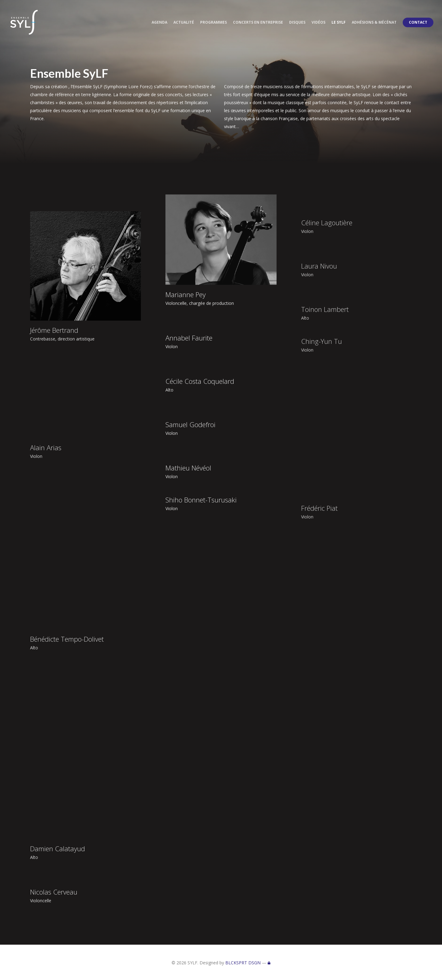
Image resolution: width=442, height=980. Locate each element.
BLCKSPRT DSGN (243, 963)
